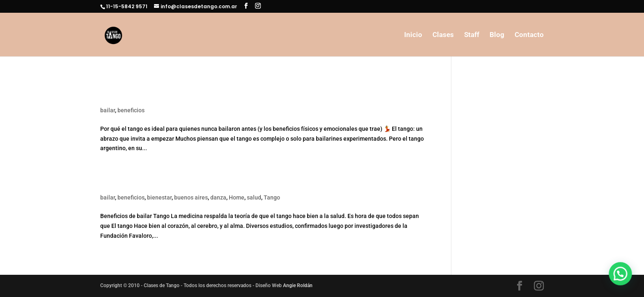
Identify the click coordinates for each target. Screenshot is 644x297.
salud (254, 197)
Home (237, 197)
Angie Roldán (298, 285)
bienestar (159, 197)
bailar (108, 110)
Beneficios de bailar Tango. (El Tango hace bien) (199, 183)
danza (218, 197)
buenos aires (191, 197)
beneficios (131, 110)
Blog (497, 35)
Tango (272, 197)
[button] (623, 282)
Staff (472, 35)
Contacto (529, 35)
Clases (443, 35)
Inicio (413, 35)
